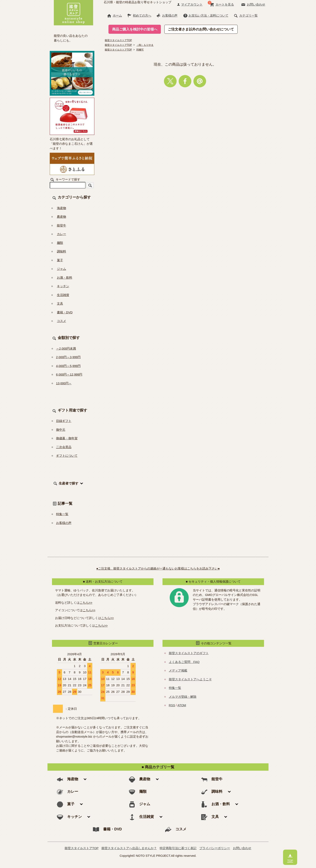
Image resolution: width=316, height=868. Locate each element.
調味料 (62, 251)
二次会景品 (64, 447)
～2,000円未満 (66, 348)
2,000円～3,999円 (68, 357)
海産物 (62, 208)
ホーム (114, 15)
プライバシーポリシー (215, 848)
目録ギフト (64, 421)
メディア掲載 (178, 670)
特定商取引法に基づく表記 (178, 848)
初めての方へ (139, 15)
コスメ (62, 321)
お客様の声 (167, 15)
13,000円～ (64, 383)
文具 (60, 303)
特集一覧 (62, 514)
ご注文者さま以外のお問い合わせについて (201, 29)
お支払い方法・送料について (205, 15)
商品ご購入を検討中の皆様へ (135, 29)
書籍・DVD (65, 312)
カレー (62, 234)
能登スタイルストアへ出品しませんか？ (129, 848)
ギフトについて (67, 456)
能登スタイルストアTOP (82, 848)
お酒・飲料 (65, 278)
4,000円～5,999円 (68, 366)
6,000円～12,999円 (69, 374)
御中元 (61, 430)
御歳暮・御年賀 (67, 438)
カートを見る (222, 4)
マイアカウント (190, 4)
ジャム (62, 269)
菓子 (60, 260)
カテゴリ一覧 (245, 15)
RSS (172, 705)
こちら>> (86, 603)
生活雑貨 (63, 295)
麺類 (60, 243)
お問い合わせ (253, 4)
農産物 (62, 217)
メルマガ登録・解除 (183, 697)
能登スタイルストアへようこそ (190, 679)
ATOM (182, 705)
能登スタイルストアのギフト (189, 653)
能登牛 (62, 225)
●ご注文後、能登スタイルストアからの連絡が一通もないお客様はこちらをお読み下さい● (158, 568)
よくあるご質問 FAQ (184, 662)
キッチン (63, 286)
